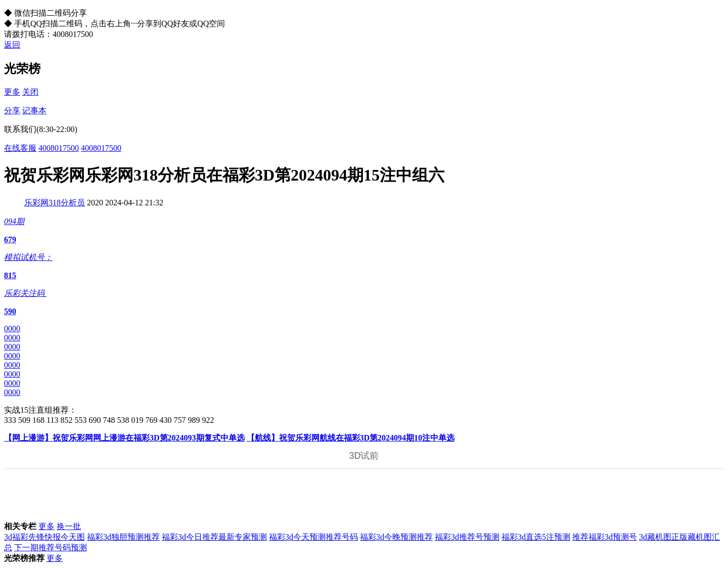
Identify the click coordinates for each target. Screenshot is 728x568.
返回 (12, 45)
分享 (12, 111)
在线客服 (20, 148)
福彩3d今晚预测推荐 (396, 537)
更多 (12, 92)
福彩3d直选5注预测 (536, 537)
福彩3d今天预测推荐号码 (313, 537)
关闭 (30, 92)
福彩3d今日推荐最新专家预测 (214, 537)
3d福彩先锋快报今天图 (44, 537)
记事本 (34, 111)
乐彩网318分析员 (55, 203)
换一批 (69, 526)
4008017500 (59, 148)
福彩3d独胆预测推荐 (123, 537)
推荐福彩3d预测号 (605, 537)
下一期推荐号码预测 (51, 548)
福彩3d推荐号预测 (467, 537)
